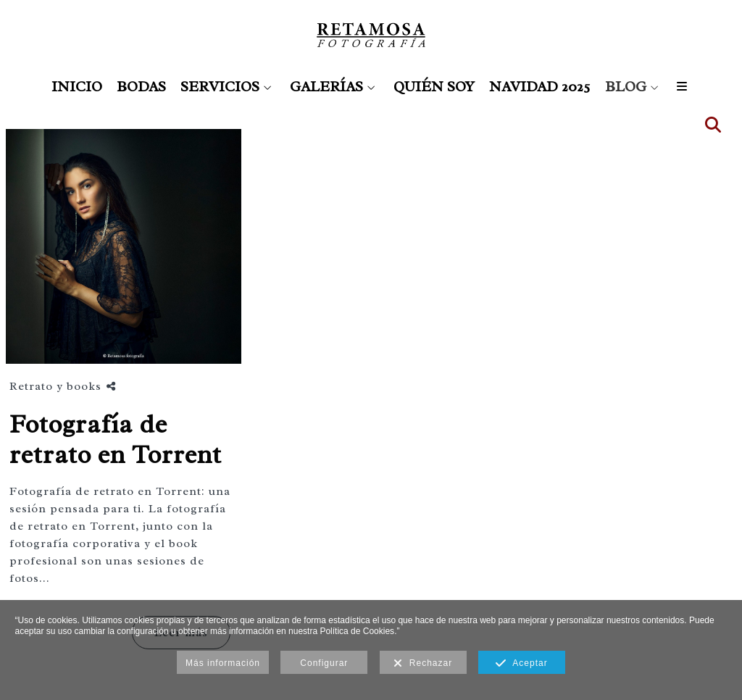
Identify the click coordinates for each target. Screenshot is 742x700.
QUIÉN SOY (434, 87)
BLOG (626, 87)
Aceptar (521, 664)
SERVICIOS (220, 87)
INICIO (77, 87)
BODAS (141, 87)
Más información (223, 663)
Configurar (324, 663)
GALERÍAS (326, 87)
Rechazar (423, 664)
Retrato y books (55, 386)
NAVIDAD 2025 (540, 87)
